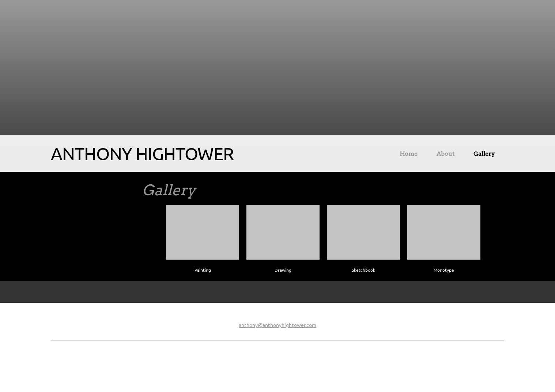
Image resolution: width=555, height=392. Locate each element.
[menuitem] (409, 155)
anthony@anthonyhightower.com (277, 325)
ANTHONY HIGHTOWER (142, 154)
